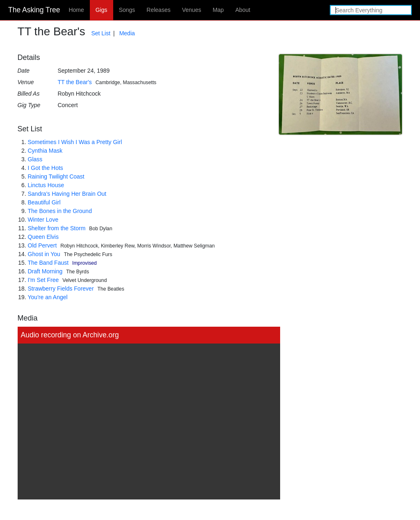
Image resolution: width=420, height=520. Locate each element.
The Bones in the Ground (60, 211)
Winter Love (43, 220)
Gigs (102, 10)
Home (76, 10)
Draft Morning (45, 271)
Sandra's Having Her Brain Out (67, 194)
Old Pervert (42, 245)
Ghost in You (44, 254)
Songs (127, 10)
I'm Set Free (43, 280)
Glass (35, 159)
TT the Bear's (75, 82)
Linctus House (46, 185)
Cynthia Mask (45, 151)
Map (218, 10)
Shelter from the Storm (57, 228)
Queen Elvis (43, 237)
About (243, 10)
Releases (158, 10)
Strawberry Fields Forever (61, 289)
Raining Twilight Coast (56, 176)
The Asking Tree (34, 10)
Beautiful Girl (44, 202)
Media (127, 33)
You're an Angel (48, 297)
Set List (101, 33)
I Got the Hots (46, 168)
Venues (192, 10)
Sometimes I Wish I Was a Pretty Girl (75, 142)
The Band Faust (48, 263)
